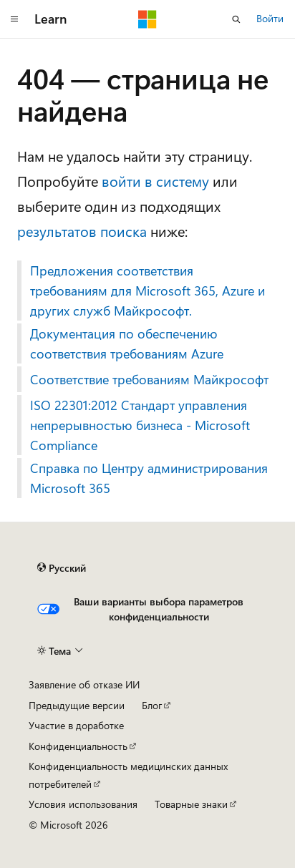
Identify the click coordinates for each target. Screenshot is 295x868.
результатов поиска (82, 231)
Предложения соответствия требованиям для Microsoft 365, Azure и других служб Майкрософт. (147, 291)
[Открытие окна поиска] (236, 19)
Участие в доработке (76, 725)
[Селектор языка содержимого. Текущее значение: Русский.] (62, 568)
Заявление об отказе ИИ (84, 684)
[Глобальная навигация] (14, 19)
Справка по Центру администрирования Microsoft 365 (149, 478)
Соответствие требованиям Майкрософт (149, 379)
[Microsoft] (147, 19)
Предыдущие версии (77, 705)
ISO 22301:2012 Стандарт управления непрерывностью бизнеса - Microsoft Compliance (140, 425)
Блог (152, 705)
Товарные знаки (191, 804)
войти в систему (155, 181)
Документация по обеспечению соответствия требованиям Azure (127, 343)
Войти (270, 18)
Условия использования (83, 804)
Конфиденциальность (78, 746)
